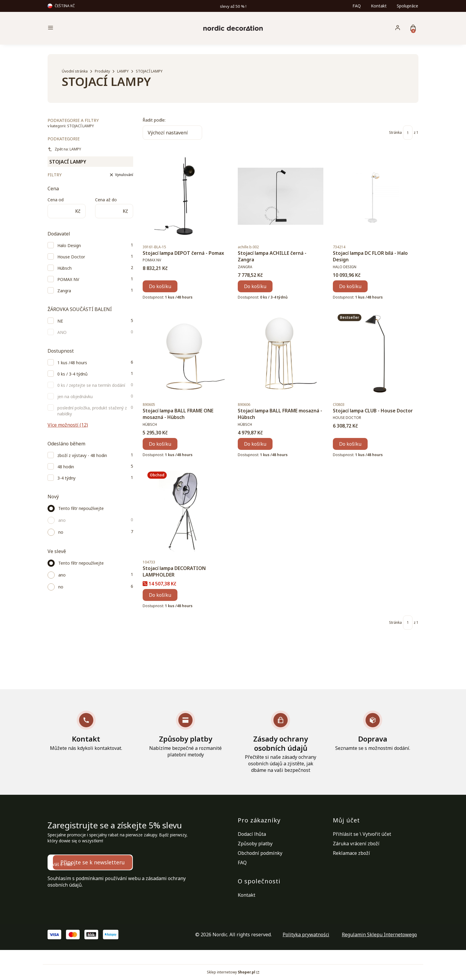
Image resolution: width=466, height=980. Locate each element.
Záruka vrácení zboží (356, 844)
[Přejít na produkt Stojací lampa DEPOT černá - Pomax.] (185, 196)
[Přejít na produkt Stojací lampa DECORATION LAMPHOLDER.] (185, 511)
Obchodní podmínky (260, 853)
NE (60, 321)
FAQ (357, 6)
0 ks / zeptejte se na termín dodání (91, 385)
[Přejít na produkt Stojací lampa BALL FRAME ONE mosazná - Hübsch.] (185, 354)
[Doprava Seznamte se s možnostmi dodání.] (373, 731)
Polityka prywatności (306, 935)
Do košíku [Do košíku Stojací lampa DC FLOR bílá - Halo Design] (350, 286)
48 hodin (66, 467)
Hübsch (64, 268)
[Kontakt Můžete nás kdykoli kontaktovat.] (86, 731)
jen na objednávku (75, 396)
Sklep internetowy (231, 972)
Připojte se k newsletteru (93, 862)
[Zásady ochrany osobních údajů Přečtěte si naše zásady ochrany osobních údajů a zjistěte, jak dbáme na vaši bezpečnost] (281, 742)
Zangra (64, 291)
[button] (92, 28)
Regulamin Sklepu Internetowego (379, 935)
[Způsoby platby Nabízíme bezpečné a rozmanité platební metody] (185, 734)
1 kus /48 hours (72, 363)
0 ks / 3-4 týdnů (73, 374)
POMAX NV (68, 279)
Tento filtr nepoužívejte (81, 508)
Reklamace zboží (351, 853)
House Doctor (71, 257)
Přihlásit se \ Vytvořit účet (362, 834)
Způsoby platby (255, 844)
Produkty (102, 71)
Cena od (56, 200)
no (61, 532)
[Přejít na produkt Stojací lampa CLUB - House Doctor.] (376, 354)
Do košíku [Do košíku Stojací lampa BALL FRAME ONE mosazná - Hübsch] (160, 444)
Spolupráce (407, 6)
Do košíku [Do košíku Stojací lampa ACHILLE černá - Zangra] (255, 286)
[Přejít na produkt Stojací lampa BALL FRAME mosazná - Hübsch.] (281, 354)
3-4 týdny (66, 478)
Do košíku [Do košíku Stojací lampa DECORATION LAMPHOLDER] (160, 595)
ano (62, 520)
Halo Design (69, 245)
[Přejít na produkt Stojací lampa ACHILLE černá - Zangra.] (281, 196)
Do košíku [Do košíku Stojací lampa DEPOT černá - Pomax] (160, 286)
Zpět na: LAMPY (64, 149)
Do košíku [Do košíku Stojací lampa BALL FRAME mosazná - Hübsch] (255, 444)
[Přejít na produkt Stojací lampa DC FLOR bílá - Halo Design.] (376, 196)
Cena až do (106, 200)
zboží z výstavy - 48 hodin (82, 455)
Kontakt (379, 6)
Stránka (395, 132)
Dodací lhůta (252, 834)
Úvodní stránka (75, 71)
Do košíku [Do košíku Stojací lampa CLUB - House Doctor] (350, 444)
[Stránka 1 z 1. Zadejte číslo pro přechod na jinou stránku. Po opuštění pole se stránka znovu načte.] (408, 133)
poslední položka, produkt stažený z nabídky (92, 411)
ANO (62, 332)
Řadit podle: (154, 120)
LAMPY (123, 71)
